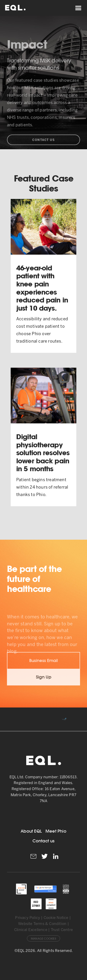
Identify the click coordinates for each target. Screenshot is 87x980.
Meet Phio (56, 831)
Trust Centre (62, 930)
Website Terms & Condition (42, 924)
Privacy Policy (28, 918)
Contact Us (43, 149)
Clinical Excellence (31, 930)
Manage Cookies (43, 939)
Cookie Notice (56, 918)
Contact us (44, 841)
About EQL (31, 831)
